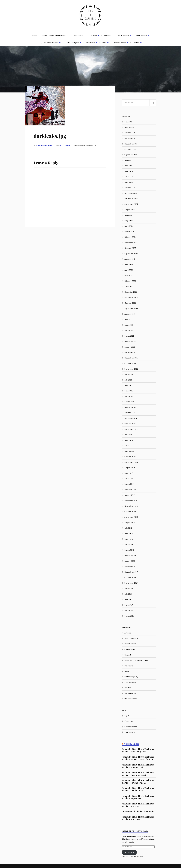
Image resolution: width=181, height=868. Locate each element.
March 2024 (129, 231)
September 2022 (131, 308)
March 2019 (129, 484)
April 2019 (129, 479)
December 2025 (131, 138)
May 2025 (129, 171)
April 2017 (129, 610)
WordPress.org (130, 732)
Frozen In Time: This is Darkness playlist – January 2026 (138, 766)
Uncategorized (130, 693)
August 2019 (130, 468)
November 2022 (131, 297)
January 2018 (130, 561)
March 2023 (129, 275)
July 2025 (128, 160)
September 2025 (131, 155)
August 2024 (130, 210)
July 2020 (128, 435)
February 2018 (130, 555)
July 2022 (128, 319)
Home (34, 35)
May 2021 (129, 391)
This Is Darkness (131, 744)
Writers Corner (120, 43)
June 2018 (129, 533)
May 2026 (129, 122)
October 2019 (130, 457)
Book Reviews (142, 35)
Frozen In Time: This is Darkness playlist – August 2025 (138, 797)
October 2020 (130, 424)
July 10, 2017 (65, 145)
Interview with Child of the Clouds (138, 811)
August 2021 (130, 374)
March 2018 (129, 550)
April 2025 (129, 177)
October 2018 (130, 511)
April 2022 (129, 330)
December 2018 (131, 500)
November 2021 (131, 358)
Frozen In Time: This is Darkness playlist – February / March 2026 (138, 758)
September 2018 (131, 517)
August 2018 (130, 522)
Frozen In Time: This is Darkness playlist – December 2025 (138, 774)
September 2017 (131, 583)
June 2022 (129, 325)
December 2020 (131, 418)
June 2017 (129, 599)
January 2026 (130, 133)
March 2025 (129, 182)
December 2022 (131, 292)
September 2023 (131, 253)
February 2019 (130, 490)
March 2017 (129, 616)
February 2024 (130, 237)
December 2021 (131, 352)
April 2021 (129, 396)
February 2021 (130, 407)
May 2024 (129, 221)
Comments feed (131, 727)
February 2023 (130, 281)
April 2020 (129, 446)
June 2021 (129, 385)
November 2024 (131, 199)
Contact (136, 43)
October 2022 (130, 303)
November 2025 (131, 144)
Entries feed (129, 721)
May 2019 (129, 473)
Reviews (107, 35)
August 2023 (130, 259)
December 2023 (131, 243)
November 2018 (131, 506)
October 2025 (130, 149)
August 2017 (130, 588)
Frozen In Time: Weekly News (54, 35)
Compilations (78, 35)
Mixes (104, 43)
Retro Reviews (123, 35)
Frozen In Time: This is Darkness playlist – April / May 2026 (138, 750)
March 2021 (129, 402)
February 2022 (130, 341)
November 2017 (131, 572)
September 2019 (131, 462)
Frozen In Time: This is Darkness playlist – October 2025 (138, 789)
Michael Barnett (44, 145)
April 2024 (129, 226)
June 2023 (129, 264)
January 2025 (130, 188)
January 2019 (130, 495)
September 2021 (131, 369)
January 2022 (130, 347)
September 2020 (131, 429)
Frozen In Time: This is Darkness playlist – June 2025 (138, 818)
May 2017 (129, 605)
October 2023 (130, 248)
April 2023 (129, 270)
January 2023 (130, 286)
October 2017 (130, 577)
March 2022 (129, 336)
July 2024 (128, 215)
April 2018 (129, 544)
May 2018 (129, 539)
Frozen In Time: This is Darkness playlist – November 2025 (138, 781)
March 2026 (129, 127)
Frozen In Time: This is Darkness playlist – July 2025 (138, 805)
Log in (127, 716)
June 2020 (129, 440)
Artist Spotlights (72, 43)
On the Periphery (131, 677)
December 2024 (131, 193)
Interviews (90, 43)
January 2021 (130, 413)
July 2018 (128, 528)
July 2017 (128, 594)
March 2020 (129, 451)
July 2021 (128, 380)
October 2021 (130, 363)
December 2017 (131, 566)
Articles (94, 35)
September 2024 (131, 204)
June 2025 (129, 166)
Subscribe (129, 852)
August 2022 (130, 314)
